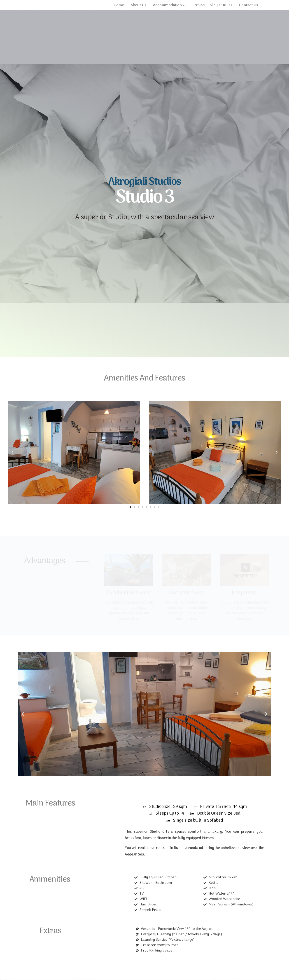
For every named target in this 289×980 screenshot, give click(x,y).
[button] (130, 507)
